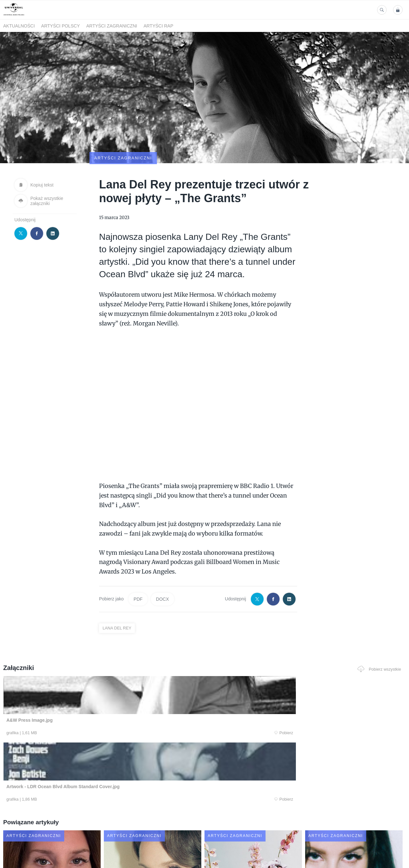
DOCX (162, 568)
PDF (138, 568)
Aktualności (19, 26)
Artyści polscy (61, 26)
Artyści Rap (158, 26)
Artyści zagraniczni (112, 26)
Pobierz (87, 702)
